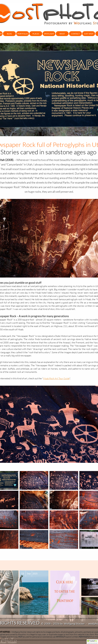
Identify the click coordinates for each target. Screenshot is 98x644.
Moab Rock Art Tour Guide (56, 378)
